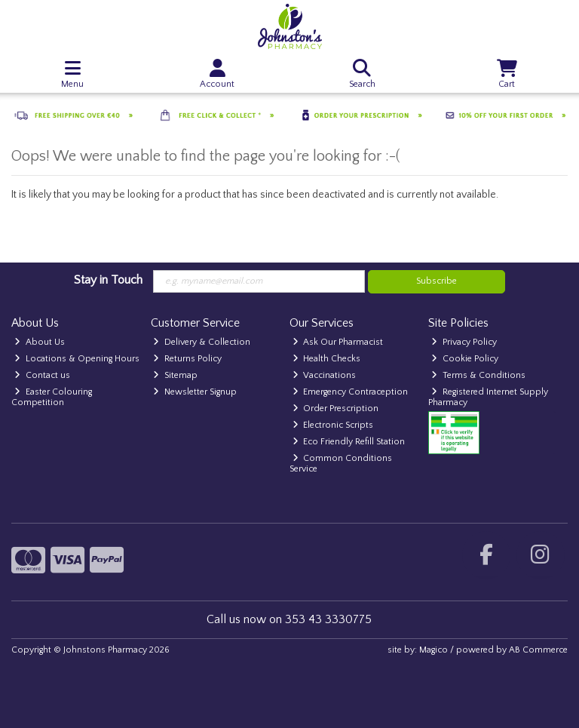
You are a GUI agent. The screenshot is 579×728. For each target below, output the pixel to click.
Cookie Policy (465, 359)
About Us (40, 342)
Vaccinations (325, 375)
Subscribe (437, 281)
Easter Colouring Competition (52, 397)
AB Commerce (538, 650)
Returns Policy (187, 359)
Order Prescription (336, 409)
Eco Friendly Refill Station (349, 442)
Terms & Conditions (478, 375)
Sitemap (175, 375)
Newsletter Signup (195, 392)
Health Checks (327, 359)
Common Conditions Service (341, 464)
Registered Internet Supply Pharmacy (488, 397)
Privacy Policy (464, 342)
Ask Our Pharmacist (338, 342)
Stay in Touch (108, 280)
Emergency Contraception (351, 392)
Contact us (42, 375)
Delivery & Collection (202, 342)
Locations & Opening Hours (77, 359)
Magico (433, 650)
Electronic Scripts (333, 425)
